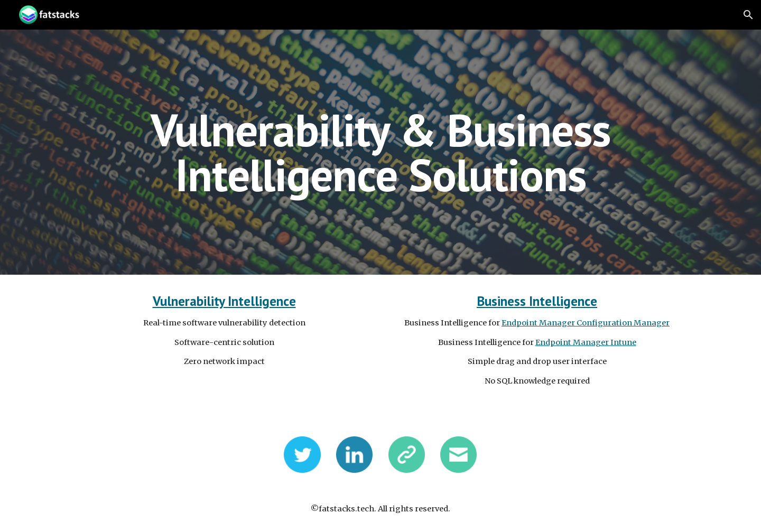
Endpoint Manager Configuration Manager (586, 323)
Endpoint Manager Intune (586, 342)
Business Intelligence (537, 301)
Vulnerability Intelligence (224, 301)
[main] (380, 152)
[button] (748, 15)
